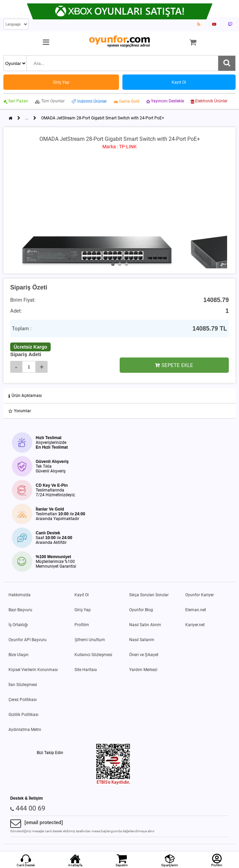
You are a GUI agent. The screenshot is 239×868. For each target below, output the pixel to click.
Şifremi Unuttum (90, 640)
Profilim (82, 625)
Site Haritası (86, 670)
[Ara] (227, 63)
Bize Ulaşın (19, 655)
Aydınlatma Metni (25, 730)
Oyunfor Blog (141, 610)
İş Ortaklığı (18, 625)
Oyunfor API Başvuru (28, 640)
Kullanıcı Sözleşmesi (93, 655)
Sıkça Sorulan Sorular (149, 595)
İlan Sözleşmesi (23, 685)
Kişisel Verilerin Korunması (33, 670)
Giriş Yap (83, 610)
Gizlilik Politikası (23, 715)
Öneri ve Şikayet (144, 655)
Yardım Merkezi (143, 670)
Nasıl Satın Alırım (145, 625)
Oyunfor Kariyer (200, 595)
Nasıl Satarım (142, 640)
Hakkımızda (20, 595)
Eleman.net (196, 610)
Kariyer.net (195, 625)
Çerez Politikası (23, 700)
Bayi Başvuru (20, 610)
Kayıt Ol (82, 595)
